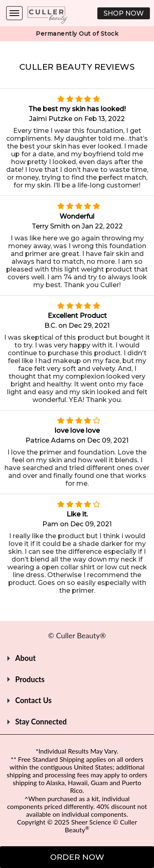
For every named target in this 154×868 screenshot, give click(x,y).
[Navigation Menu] (14, 13)
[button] (124, 13)
